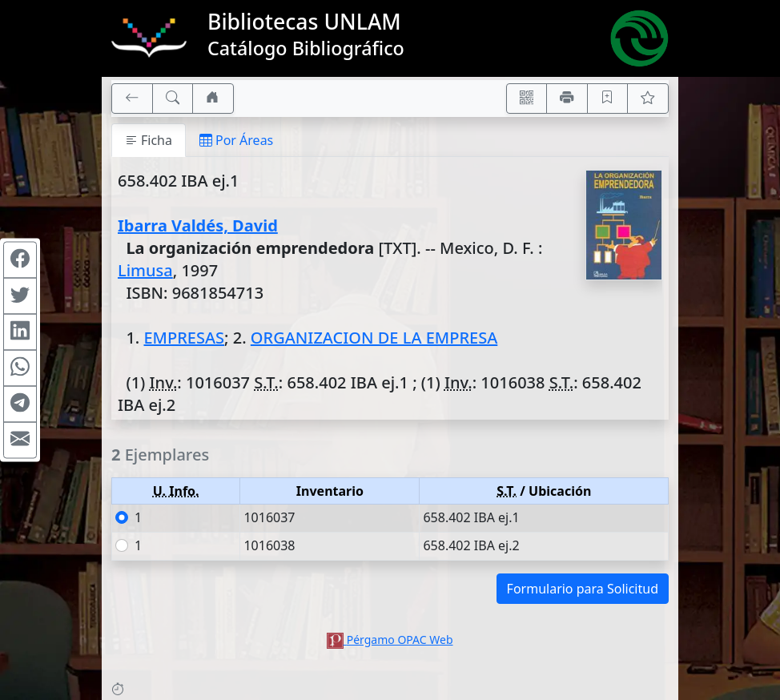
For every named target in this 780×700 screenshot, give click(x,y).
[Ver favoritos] (648, 99)
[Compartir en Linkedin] (20, 332)
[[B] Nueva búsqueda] (173, 99)
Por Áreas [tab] (236, 140)
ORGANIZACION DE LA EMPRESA (374, 338)
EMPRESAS (184, 338)
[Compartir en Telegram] (20, 404)
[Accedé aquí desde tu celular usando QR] (527, 99)
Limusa (145, 270)
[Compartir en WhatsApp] (20, 368)
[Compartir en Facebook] (20, 260)
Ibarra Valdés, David (198, 225)
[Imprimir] (567, 99)
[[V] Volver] (132, 99)
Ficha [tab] (149, 140)
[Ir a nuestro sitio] (213, 99)
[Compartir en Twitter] (20, 296)
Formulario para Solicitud (583, 589)
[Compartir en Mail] (20, 441)
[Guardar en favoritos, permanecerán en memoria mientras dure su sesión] (608, 99)
